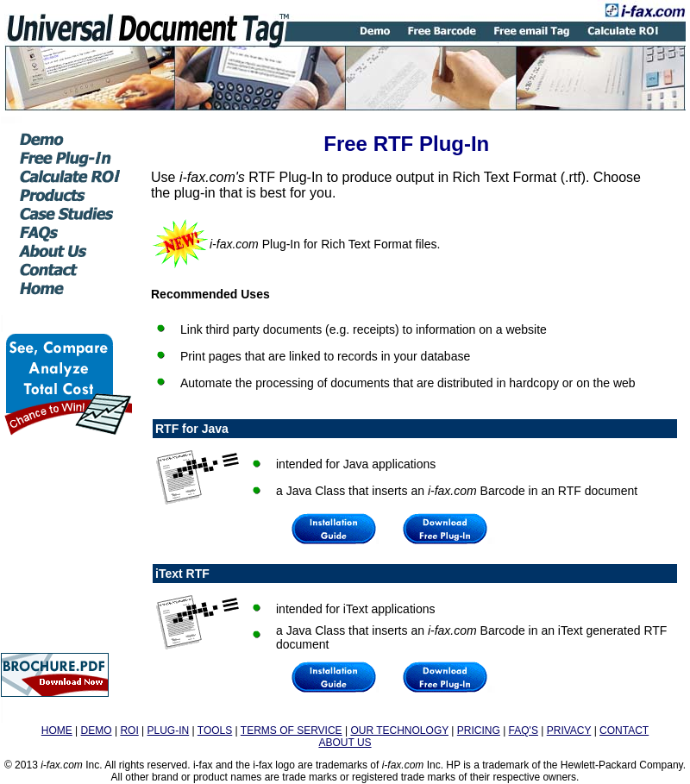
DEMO (97, 731)
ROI (129, 731)
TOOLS (215, 731)
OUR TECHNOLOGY (399, 731)
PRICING (479, 731)
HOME (57, 731)
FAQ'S (524, 731)
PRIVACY (569, 731)
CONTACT (624, 731)
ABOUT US (345, 743)
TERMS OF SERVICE (292, 731)
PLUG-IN (169, 731)
